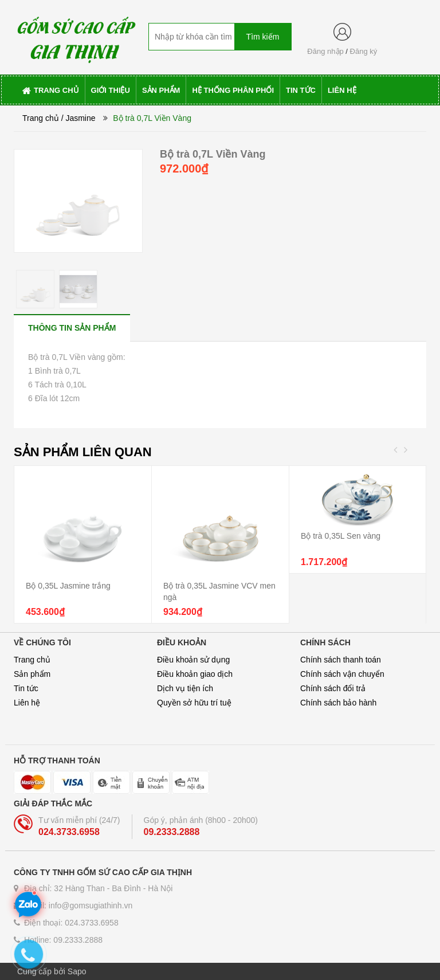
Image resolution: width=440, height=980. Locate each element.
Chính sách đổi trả (333, 688)
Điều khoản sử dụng (193, 660)
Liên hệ (27, 703)
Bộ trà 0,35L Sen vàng (341, 536)
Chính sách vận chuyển (342, 674)
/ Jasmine (78, 118)
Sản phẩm (32, 674)
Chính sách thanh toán (341, 660)
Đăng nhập (325, 51)
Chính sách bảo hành (338, 703)
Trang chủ (41, 118)
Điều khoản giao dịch (195, 674)
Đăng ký (364, 51)
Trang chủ (32, 660)
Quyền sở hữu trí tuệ (194, 703)
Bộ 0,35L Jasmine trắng (68, 586)
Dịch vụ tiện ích (185, 688)
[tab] (72, 328)
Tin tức (26, 688)
